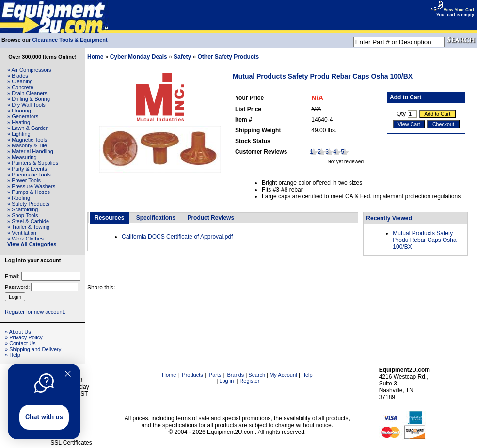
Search (257, 375)
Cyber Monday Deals (139, 57)
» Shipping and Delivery (33, 349)
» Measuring (22, 157)
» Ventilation (22, 233)
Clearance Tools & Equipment (70, 40)
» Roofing (19, 198)
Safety (182, 57)
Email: (12, 276)
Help (307, 375)
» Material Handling (30, 151)
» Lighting (19, 134)
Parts (215, 375)
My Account (283, 375)
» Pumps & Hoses (29, 192)
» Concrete (20, 87)
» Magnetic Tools (27, 140)
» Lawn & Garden (28, 128)
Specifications (156, 218)
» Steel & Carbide (28, 221)
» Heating (19, 122)
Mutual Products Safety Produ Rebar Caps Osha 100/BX (424, 240)
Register (249, 381)
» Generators (23, 116)
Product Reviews (211, 218)
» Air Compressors (29, 70)
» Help (13, 355)
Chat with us (44, 417)
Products (192, 375)
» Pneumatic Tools (29, 175)
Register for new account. (35, 312)
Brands (236, 375)
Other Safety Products (229, 57)
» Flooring (19, 111)
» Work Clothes (25, 239)
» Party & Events (27, 169)
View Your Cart (452, 10)
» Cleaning (20, 81)
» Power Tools (24, 180)
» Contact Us (20, 343)
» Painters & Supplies (33, 163)
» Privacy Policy (24, 337)
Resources (109, 218)
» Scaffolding (23, 209)
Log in (226, 381)
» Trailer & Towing (28, 227)
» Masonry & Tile (27, 145)
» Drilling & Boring (29, 99)
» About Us (18, 332)
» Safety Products (28, 204)
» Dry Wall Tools (26, 105)
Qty (401, 114)
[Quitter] (68, 374)
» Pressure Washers (31, 186)
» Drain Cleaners (27, 93)
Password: (17, 287)
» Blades (18, 76)
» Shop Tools (23, 215)
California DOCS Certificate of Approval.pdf (177, 237)
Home (95, 57)
